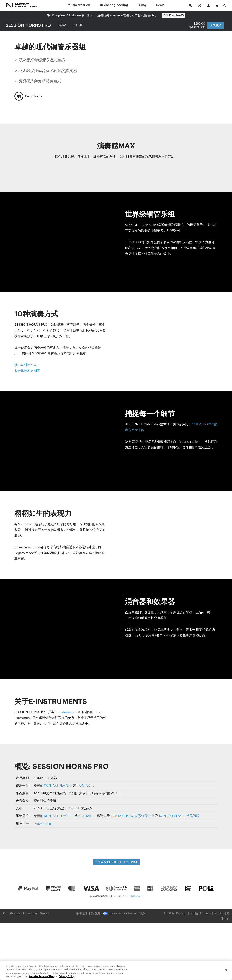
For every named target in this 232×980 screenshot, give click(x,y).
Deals (160, 5)
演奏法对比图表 (26, 365)
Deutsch (182, 913)
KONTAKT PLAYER (57, 785)
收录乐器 (78, 25)
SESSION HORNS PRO (28, 25)
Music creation (79, 5)
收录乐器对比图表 (27, 371)
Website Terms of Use (41, 976)
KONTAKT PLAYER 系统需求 (131, 816)
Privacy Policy (67, 976)
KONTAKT (84, 785)
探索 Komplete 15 (174, 15)
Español (219, 913)
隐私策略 (95, 913)
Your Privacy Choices (120, 913)
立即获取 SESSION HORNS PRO (116, 862)
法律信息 (82, 913)
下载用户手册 (43, 824)
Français (206, 913)
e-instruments (66, 712)
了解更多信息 (135, 896)
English (169, 913)
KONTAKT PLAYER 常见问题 (179, 816)
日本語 (194, 913)
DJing (142, 5)
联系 (142, 913)
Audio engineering (114, 5)
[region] (116, 970)
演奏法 (63, 25)
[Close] (226, 970)
